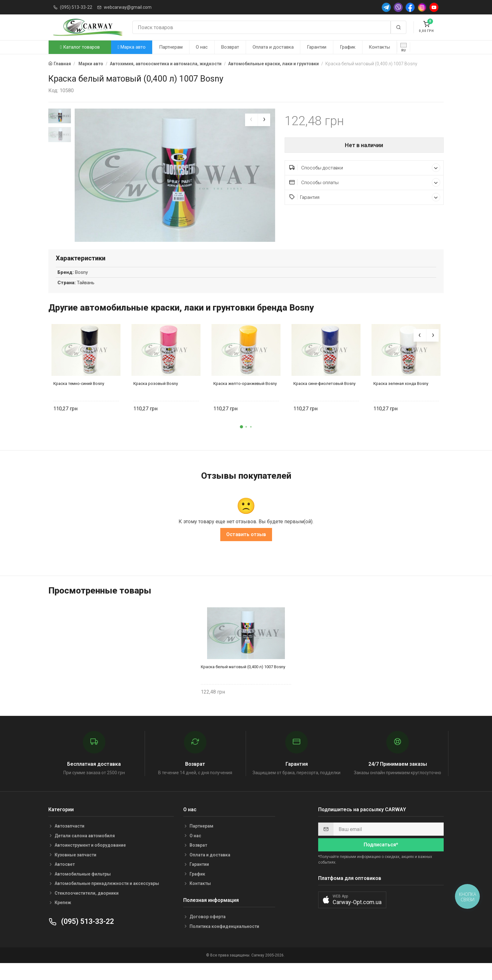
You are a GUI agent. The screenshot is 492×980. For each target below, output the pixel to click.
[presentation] (251, 120)
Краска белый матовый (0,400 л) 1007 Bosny (243, 682)
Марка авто (132, 47)
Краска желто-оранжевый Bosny (245, 399)
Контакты (379, 47)
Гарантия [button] (365, 197)
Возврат (230, 47)
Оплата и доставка (273, 47)
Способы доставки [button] (365, 168)
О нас (202, 47)
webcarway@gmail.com (128, 7)
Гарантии (317, 47)
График (348, 47)
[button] (241, 442)
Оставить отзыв (246, 550)
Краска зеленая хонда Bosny (401, 399)
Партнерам (171, 47)
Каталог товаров (80, 47)
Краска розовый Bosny (156, 399)
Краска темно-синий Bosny (79, 399)
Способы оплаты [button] (365, 182)
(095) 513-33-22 (76, 7)
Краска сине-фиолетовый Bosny (324, 399)
